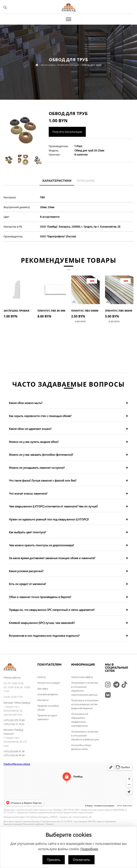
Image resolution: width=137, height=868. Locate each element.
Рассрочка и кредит (49, 683)
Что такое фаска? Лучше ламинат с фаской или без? (43, 480)
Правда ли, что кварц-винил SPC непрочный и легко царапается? (52, 610)
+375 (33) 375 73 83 (14, 720)
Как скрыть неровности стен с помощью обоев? (40, 416)
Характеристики (57, 181)
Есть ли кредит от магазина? (27, 584)
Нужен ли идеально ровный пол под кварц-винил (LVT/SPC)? (49, 519)
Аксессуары (48, 65)
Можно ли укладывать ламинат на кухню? (37, 468)
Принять (54, 860)
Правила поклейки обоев (48, 708)
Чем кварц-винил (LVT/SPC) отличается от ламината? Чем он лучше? (53, 506)
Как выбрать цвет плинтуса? (27, 532)
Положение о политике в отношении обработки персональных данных (85, 689)
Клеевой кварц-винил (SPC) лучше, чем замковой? (42, 623)
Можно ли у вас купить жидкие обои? (34, 442)
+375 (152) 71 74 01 (14, 724)
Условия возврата (48, 694)
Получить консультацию (67, 132)
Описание (86, 181)
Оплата (42, 677)
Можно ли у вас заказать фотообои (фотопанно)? (41, 455)
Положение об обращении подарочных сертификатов (80, 720)
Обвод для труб (92, 65)
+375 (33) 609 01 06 (14, 751)
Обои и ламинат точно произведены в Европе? (40, 597)
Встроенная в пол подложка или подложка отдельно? (44, 636)
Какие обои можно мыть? (26, 403)
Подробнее (89, 849)
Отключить (81, 860)
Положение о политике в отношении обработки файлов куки (85, 735)
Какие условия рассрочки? (26, 571)
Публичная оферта (82, 677)
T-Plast (78, 146)
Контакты (43, 700)
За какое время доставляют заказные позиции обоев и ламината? (52, 558)
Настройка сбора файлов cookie (81, 747)
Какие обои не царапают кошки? (30, 429)
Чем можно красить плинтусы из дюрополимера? (41, 545)
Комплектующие (69, 65)
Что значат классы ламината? (28, 493)
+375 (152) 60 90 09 (14, 755)
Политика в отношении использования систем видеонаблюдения (85, 704)
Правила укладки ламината (47, 717)
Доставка (43, 689)
